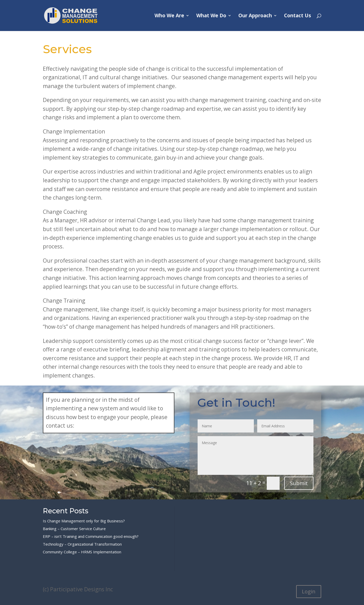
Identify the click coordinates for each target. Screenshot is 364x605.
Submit (299, 483)
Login (309, 591)
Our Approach (255, 16)
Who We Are (169, 16)
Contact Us (298, 16)
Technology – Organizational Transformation (82, 544)
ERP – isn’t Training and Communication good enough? (91, 536)
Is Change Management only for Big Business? (84, 521)
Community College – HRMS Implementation (82, 552)
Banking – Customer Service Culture (74, 529)
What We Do (211, 16)
